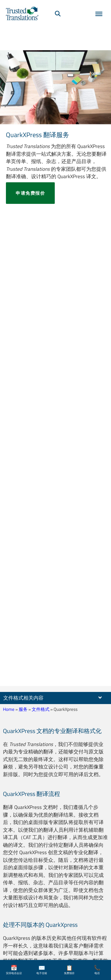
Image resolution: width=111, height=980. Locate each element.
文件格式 (41, 709)
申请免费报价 (30, 193)
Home (9, 709)
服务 (23, 709)
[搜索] (58, 13)
